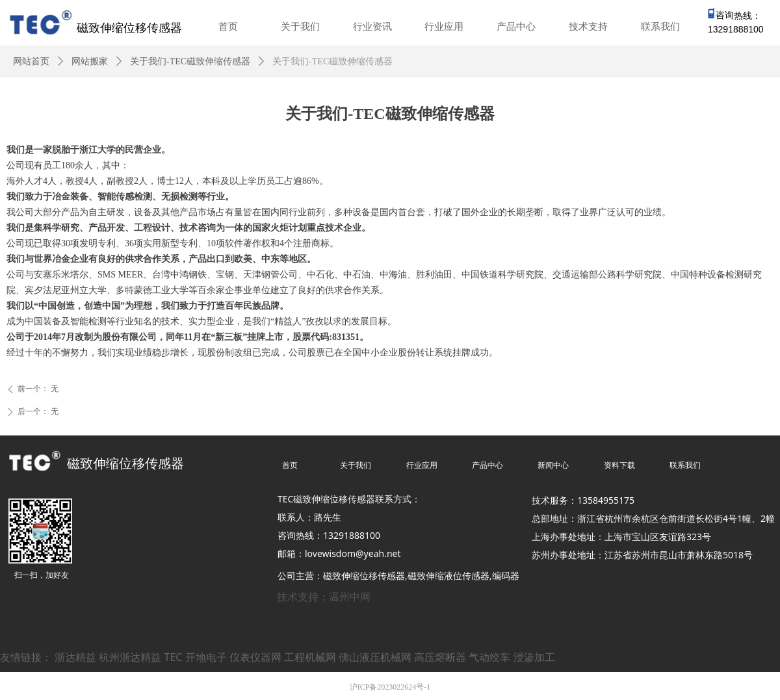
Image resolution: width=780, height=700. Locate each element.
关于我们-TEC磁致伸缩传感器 (190, 61)
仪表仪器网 (255, 657)
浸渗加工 (534, 657)
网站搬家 (90, 61)
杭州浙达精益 (130, 657)
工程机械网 (310, 657)
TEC (174, 657)
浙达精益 (75, 657)
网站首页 (31, 61)
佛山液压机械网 (375, 657)
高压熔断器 (440, 657)
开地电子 (206, 657)
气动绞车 (489, 657)
